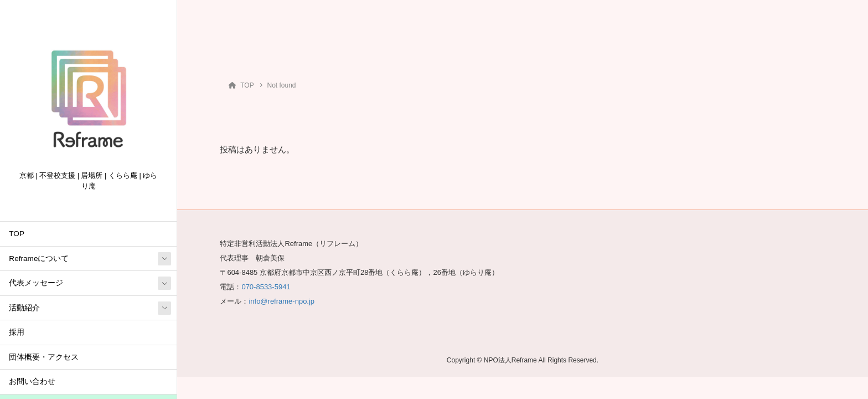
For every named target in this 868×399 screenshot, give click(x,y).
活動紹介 (24, 308)
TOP (17, 234)
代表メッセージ (36, 283)
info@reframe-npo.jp (281, 301)
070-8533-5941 (266, 287)
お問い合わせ (32, 382)
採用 (17, 332)
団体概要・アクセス (44, 357)
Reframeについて (39, 259)
